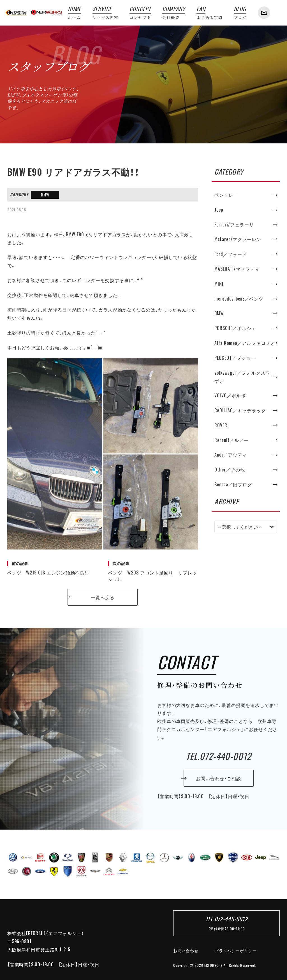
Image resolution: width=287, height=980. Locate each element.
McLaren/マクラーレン (238, 239)
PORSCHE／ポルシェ (235, 328)
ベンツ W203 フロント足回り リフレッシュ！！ (153, 571)
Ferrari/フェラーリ (234, 225)
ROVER (221, 425)
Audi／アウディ (231, 455)
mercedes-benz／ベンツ (239, 299)
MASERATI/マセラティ (237, 269)
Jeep (219, 210)
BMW (45, 195)
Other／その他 (230, 470)
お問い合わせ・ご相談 (219, 778)
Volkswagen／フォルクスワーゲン (245, 377)
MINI (219, 284)
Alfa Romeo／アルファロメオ (245, 343)
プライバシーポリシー (236, 951)
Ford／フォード (231, 254)
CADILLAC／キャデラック (240, 410)
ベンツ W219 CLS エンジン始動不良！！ (52, 568)
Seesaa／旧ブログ (233, 484)
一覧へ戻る (103, 597)
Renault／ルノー (232, 440)
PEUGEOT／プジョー (235, 358)
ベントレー (226, 195)
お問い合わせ (186, 951)
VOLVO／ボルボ (230, 395)
